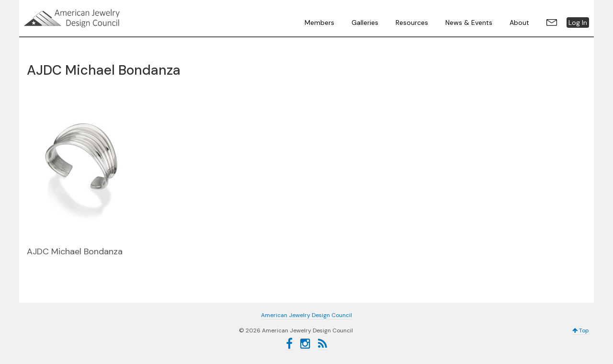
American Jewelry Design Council (96, 18)
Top (581, 330)
